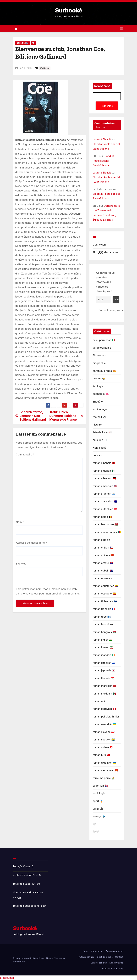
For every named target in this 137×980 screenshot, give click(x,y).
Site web (21, 564)
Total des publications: (27, 906)
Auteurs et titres (86, 957)
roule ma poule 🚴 (104, 778)
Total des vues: (22, 884)
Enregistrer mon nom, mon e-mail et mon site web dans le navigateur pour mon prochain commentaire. (48, 591)
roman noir (99, 701)
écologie (98, 386)
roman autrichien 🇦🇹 (105, 509)
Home (85, 951)
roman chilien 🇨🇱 (103, 548)
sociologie (99, 793)
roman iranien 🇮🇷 (103, 647)
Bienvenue (99, 355)
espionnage (100, 409)
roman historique (103, 624)
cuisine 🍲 (99, 378)
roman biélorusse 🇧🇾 (105, 524)
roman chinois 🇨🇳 (103, 555)
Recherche (102, 86)
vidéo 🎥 (98, 809)
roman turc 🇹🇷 (101, 755)
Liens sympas (116, 963)
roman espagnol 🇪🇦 (104, 594)
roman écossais (102, 578)
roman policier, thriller (106, 717)
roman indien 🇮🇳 (103, 640)
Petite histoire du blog (112, 969)
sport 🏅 (98, 801)
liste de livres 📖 (103, 432)
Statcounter (7, 978)
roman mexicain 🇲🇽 (104, 694)
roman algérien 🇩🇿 (104, 471)
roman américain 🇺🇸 (105, 486)
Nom (20, 522)
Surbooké (68, 10)
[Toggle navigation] (121, 29)
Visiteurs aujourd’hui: (26, 875)
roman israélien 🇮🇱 (104, 663)
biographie (99, 363)
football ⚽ (99, 417)
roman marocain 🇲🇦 (105, 686)
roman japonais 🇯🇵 (104, 670)
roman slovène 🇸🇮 (104, 732)
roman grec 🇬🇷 (102, 617)
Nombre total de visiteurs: (29, 892)
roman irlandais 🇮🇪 (104, 655)
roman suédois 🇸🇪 (104, 739)
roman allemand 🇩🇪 (104, 478)
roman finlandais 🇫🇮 (105, 601)
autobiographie (102, 348)
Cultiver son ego (99, 963)
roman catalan (101, 540)
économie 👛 (101, 394)
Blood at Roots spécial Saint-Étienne (103, 161)
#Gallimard (45, 68)
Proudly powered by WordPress (29, 958)
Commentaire (25, 454)
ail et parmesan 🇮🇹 (104, 340)
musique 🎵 (100, 440)
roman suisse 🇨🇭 (103, 747)
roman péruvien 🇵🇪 (104, 709)
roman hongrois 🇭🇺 (104, 632)
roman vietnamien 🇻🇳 (106, 770)
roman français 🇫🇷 (104, 609)
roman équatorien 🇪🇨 (105, 586)
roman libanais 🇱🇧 (104, 678)
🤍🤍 (96, 832)
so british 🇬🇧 (22, 43)
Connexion (99, 245)
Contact (119, 957)
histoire (97, 425)
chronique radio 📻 (104, 371)
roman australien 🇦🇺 (105, 501)
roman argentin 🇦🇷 (104, 494)
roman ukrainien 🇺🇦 (104, 763)
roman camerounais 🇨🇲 (107, 532)
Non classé (99, 448)
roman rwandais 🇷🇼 (104, 724)
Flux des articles (106, 252)
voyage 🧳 (99, 816)
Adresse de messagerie (31, 543)
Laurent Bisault (102, 139)
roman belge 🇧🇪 (102, 517)
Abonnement (97, 951)
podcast (98, 455)
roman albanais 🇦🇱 (104, 463)
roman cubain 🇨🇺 (103, 571)
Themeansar (19, 961)
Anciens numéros (114, 951)
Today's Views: (22, 866)
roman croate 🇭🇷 (103, 563)
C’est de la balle (105, 957)
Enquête (98, 402)
